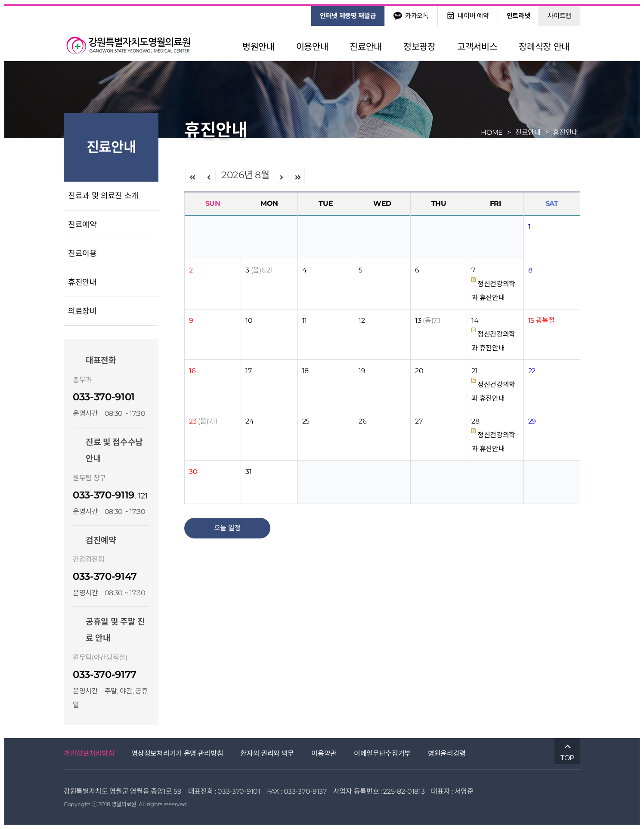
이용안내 (312, 47)
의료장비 (82, 311)
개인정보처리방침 (89, 753)
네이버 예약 (468, 15)
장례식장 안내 (544, 47)
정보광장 (420, 47)
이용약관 (324, 753)
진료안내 (366, 47)
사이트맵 (559, 16)
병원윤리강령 (447, 753)
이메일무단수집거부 (382, 753)
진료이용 (82, 254)
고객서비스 (477, 47)
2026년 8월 (245, 175)
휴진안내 (82, 282)
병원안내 (259, 47)
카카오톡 (411, 16)
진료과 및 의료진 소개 (103, 196)
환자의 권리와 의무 (267, 753)
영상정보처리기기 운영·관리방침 (177, 753)
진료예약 (82, 225)
